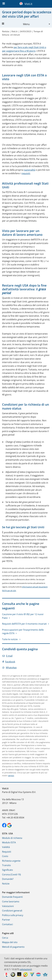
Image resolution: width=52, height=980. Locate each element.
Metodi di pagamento (13, 947)
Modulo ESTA (9, 842)
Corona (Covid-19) (11, 875)
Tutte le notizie (10, 639)
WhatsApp (10, 668)
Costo (5, 856)
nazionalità (29, 170)
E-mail (7, 656)
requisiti (26, 173)
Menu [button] (16, 24)
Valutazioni (8, 906)
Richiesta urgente (11, 861)
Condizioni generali (12, 911)
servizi (11, 776)
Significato (7, 870)
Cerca (5, 938)
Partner (6, 920)
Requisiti (7, 852)
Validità (6, 847)
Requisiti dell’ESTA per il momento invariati (24, 624)
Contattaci (7, 924)
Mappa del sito (10, 942)
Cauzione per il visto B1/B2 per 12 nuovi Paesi (23, 616)
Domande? (8, 879)
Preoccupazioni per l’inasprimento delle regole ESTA (23, 632)
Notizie (6, 884)
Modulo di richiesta (12, 838)
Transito (6, 865)
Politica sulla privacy (13, 915)
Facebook (9, 662)
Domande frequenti (12, 897)
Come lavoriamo (11, 902)
